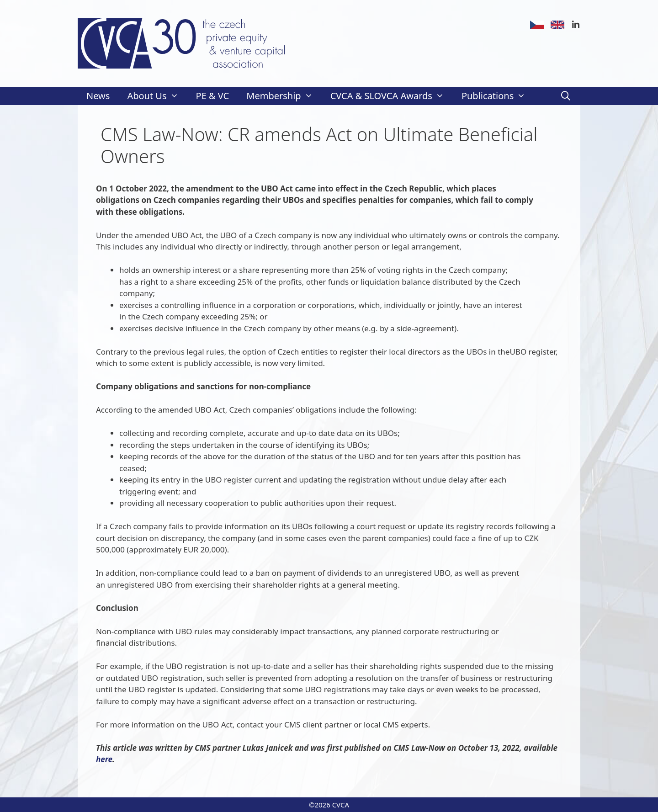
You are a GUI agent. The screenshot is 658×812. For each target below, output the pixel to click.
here (104, 759)
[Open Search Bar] (566, 96)
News (98, 96)
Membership (284, 96)
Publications (498, 96)
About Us (157, 96)
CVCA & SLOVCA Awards (392, 96)
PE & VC (213, 96)
